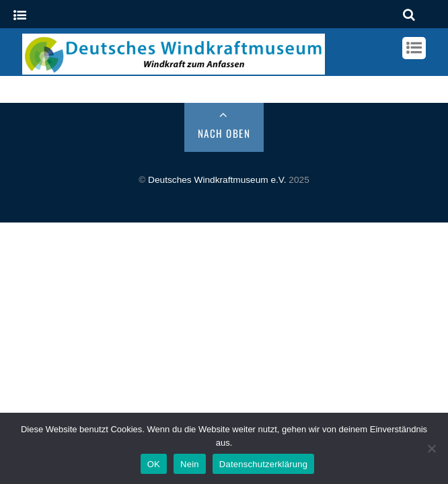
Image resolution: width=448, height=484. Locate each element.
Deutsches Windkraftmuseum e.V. (217, 180)
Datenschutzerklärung (263, 464)
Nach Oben (224, 133)
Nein (190, 464)
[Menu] (20, 16)
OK (154, 464)
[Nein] (431, 448)
